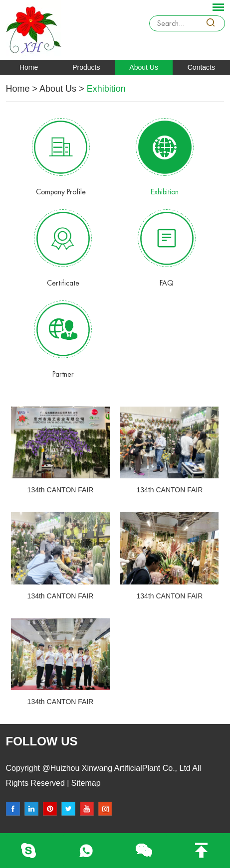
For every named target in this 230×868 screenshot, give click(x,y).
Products (86, 67)
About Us (144, 67)
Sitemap (85, 783)
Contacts (201, 67)
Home (29, 67)
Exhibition (106, 89)
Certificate (63, 283)
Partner (63, 374)
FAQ (167, 283)
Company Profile (61, 192)
